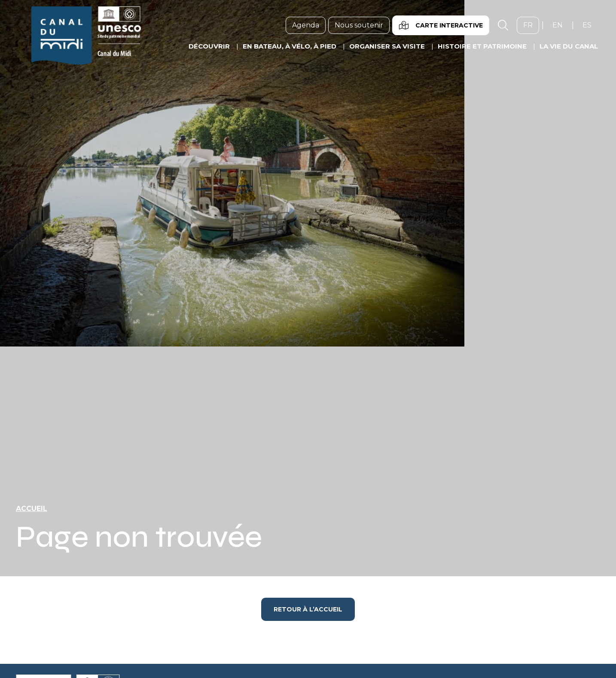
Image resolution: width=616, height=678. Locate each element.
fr (531, 25)
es (590, 25)
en (561, 25)
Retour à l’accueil (308, 609)
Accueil (32, 509)
